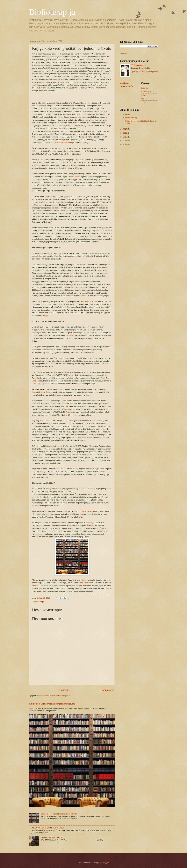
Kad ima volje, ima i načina (51, 837)
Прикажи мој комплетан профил (144, 71)
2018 (125, 115)
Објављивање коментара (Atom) (57, 696)
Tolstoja (69, 412)
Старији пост (107, 690)
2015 (125, 137)
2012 (125, 145)
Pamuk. (77, 177)
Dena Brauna (86, 301)
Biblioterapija (52, 12)
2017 (125, 129)
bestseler (145, 88)
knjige (41, 602)
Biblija (45, 316)
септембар (130, 118)
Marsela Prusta (38, 392)
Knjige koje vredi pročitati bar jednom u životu (52, 704)
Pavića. (80, 517)
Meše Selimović (85, 583)
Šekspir (90, 525)
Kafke (71, 335)
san (143, 99)
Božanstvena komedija (64, 143)
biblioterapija (146, 92)
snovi (143, 102)
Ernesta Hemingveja (88, 511)
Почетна (64, 690)
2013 (125, 141)
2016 (125, 133)
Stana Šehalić (140, 65)
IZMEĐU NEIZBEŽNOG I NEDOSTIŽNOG (48, 828)
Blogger (106, 862)
